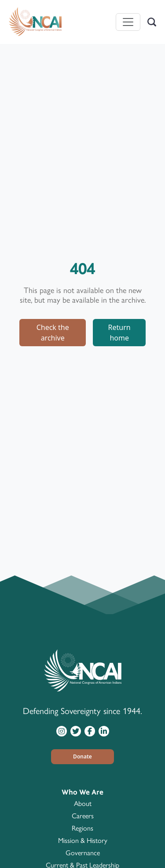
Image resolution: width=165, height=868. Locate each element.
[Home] (35, 22)
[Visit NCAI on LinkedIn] (104, 731)
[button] (83, 757)
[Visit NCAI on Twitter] (76, 731)
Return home (119, 333)
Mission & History (83, 841)
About (83, 804)
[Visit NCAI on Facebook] (90, 731)
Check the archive (53, 333)
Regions (82, 828)
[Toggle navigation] (128, 22)
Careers (83, 816)
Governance (83, 853)
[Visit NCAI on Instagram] (62, 731)
